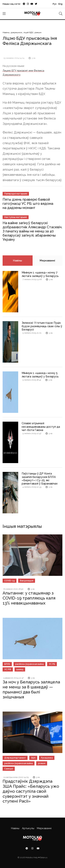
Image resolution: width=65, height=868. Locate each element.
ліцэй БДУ (28, 32)
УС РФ (8, 669)
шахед (20, 669)
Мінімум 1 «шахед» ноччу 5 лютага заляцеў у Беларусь (40, 375)
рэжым (38, 32)
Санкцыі (9, 769)
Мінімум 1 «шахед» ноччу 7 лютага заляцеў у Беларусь (40, 274)
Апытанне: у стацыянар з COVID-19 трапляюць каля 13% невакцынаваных (29, 598)
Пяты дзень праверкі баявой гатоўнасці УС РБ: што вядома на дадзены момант (28, 204)
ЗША (33, 758)
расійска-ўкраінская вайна (29, 664)
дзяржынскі (16, 32)
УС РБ (52, 664)
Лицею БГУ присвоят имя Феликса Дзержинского (23, 73)
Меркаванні (47, 261)
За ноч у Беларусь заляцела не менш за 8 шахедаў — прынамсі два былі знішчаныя (31, 689)
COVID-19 (10, 581)
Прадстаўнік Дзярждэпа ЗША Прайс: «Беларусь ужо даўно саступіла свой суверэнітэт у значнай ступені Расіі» (31, 791)
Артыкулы (28, 828)
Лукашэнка (47, 758)
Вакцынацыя (27, 581)
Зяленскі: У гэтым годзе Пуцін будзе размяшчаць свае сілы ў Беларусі (42, 326)
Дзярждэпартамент (15, 758)
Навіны (6, 32)
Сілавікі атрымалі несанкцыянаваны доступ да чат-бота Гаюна (41, 427)
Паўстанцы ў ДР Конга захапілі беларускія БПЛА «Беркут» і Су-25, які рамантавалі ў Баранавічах (40, 479)
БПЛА (7, 664)
